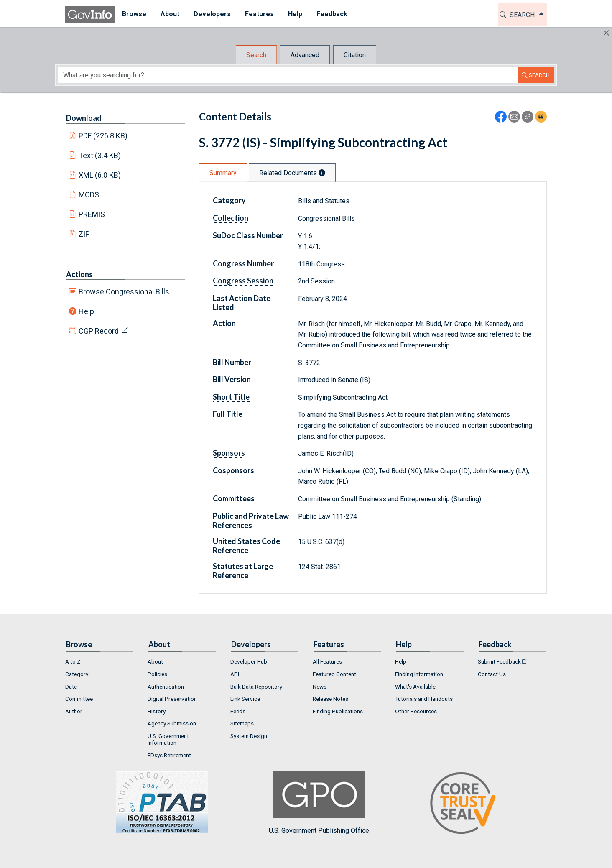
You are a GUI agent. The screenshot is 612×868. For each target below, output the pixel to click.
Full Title (228, 414)
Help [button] (295, 14)
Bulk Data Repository (256, 687)
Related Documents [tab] (292, 173)
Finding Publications (338, 711)
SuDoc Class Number (248, 235)
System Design (249, 736)
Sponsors (229, 453)
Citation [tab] (355, 55)
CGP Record (99, 331)
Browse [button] (134, 14)
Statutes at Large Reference (243, 571)
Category (229, 200)
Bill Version (232, 379)
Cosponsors (233, 470)
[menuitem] (134, 14)
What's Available (415, 687)
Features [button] (259, 14)
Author (74, 711)
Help (86, 311)
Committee (79, 699)
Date (71, 687)
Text (100, 155)
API (235, 674)
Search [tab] (256, 55)
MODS (89, 195)
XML (100, 175)
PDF (103, 136)
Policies (157, 674)
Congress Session (243, 281)
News (320, 687)
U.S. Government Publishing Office (319, 803)
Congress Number (243, 263)
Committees (234, 498)
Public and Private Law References (251, 521)
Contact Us (492, 674)
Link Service (245, 699)
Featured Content (334, 674)
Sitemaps (242, 723)
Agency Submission (172, 723)
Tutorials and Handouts (424, 699)
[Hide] (606, 33)
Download (84, 118)
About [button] (170, 14)
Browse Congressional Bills (124, 292)
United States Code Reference (246, 546)
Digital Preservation (172, 699)
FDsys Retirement (169, 755)
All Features (327, 661)
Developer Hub (249, 661)
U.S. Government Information (168, 739)
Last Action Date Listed (242, 303)
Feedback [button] (331, 14)
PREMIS (92, 214)
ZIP (84, 234)
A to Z (73, 661)
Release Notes (330, 699)
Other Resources (416, 711)
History (157, 711)
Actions (79, 274)
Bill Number (232, 362)
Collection (231, 218)
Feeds (238, 711)
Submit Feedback (499, 661)
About (155, 661)
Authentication (166, 687)
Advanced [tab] (305, 55)
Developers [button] (212, 14)
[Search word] (288, 75)
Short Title (231, 397)
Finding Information (419, 674)
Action (224, 323)
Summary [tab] (223, 173)
